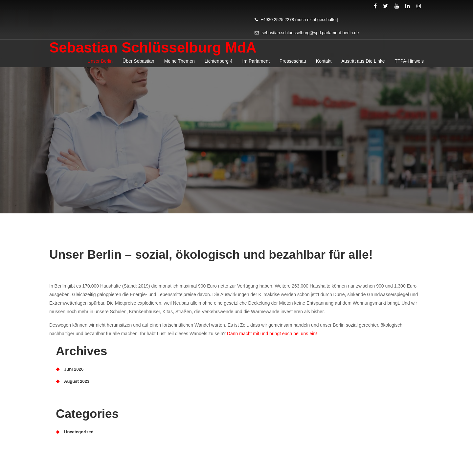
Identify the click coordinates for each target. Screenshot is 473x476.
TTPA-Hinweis (409, 64)
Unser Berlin (100, 64)
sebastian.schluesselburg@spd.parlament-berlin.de (307, 36)
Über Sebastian (138, 64)
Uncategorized (79, 432)
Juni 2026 (74, 369)
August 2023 (77, 381)
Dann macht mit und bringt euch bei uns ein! (272, 334)
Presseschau (293, 64)
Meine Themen (180, 64)
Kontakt (324, 64)
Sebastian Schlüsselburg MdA (153, 51)
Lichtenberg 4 (219, 64)
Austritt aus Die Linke (363, 64)
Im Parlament (256, 64)
